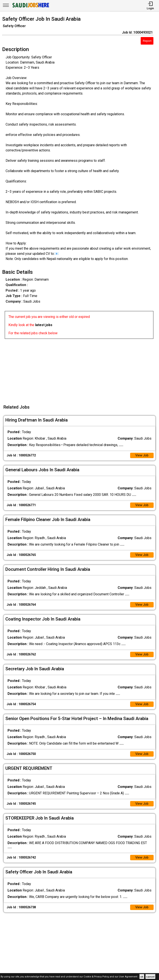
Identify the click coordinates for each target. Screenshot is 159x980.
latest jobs (44, 325)
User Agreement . (129, 977)
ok (142, 977)
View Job (141, 456)
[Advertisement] (81, 369)
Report (147, 41)
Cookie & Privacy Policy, (97, 977)
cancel (150, 977)
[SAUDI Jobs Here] (30, 7)
